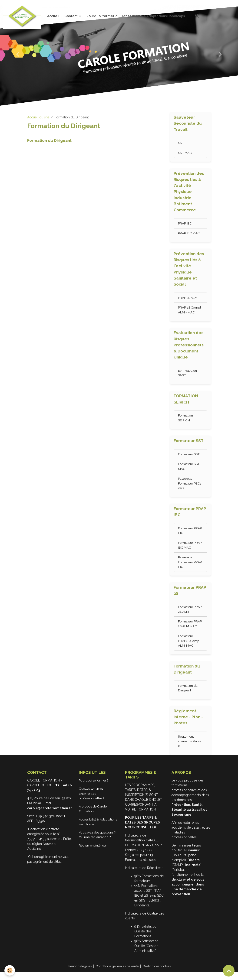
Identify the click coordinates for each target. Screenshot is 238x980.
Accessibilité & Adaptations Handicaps (153, 16)
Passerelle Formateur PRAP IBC (190, 567)
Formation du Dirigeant (49, 140)
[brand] (23, 16)
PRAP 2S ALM (188, 299)
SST (181, 143)
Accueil (53, 16)
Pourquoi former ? (102, 16)
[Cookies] (10, 970)
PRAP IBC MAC (189, 234)
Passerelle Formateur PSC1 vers (190, 487)
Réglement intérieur (95, 853)
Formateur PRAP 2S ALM (190, 615)
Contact (71, 16)
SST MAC (185, 153)
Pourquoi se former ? (96, 788)
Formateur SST (189, 457)
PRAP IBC (185, 224)
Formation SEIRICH (186, 421)
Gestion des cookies (159, 974)
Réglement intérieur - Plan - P (190, 749)
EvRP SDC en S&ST (188, 375)
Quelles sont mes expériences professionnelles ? (94, 801)
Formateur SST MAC (189, 470)
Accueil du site (38, 117)
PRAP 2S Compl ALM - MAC (190, 311)
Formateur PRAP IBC (190, 535)
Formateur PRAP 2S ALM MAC (190, 630)
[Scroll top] (229, 971)
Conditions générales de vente (116, 974)
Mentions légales (77, 974)
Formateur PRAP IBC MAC (190, 550)
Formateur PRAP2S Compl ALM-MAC (190, 647)
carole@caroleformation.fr (50, 816)
